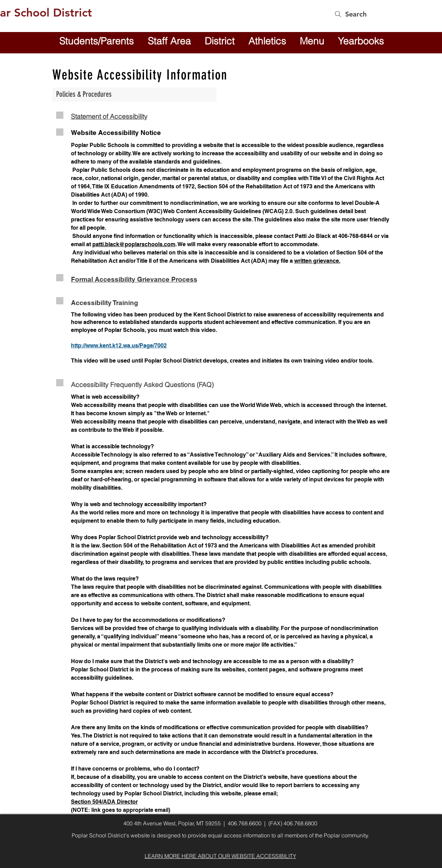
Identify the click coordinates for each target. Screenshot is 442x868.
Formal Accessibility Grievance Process (134, 279)
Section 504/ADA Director (104, 802)
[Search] (350, 14)
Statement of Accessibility (109, 116)
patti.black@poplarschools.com (134, 244)
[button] (220, 41)
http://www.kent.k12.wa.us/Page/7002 (119, 346)
